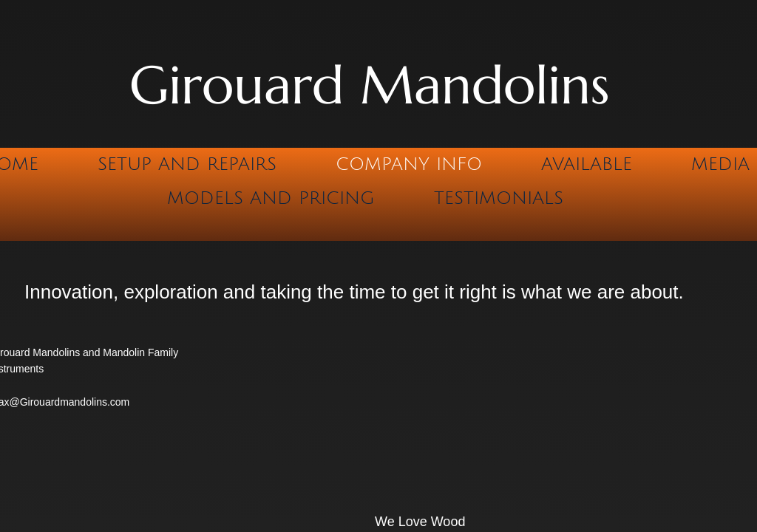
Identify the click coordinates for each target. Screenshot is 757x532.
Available (587, 164)
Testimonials (499, 198)
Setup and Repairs (187, 164)
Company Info (409, 164)
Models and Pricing (271, 198)
